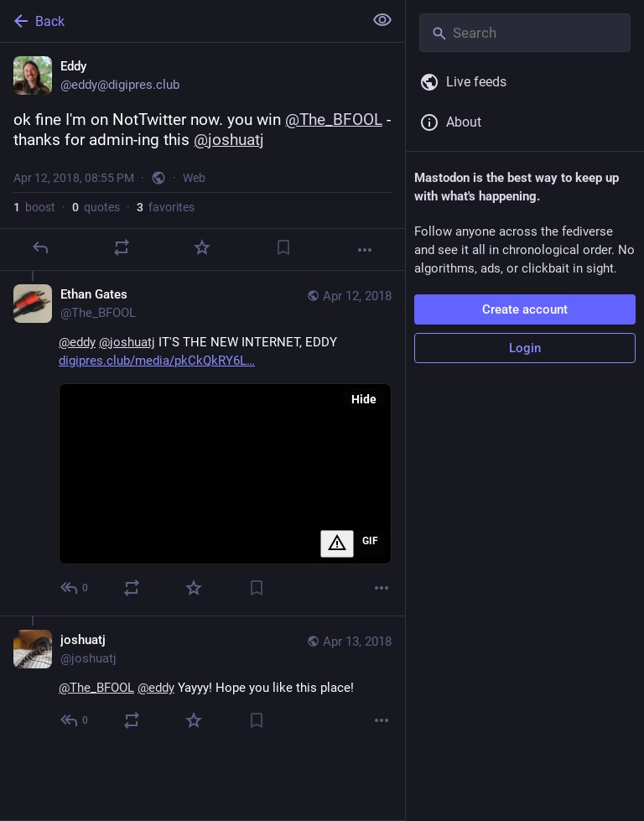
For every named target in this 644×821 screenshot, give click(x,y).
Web (194, 178)
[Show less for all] (382, 20)
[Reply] (40, 247)
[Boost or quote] (122, 247)
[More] (365, 250)
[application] (225, 474)
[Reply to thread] (75, 588)
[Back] (180, 21)
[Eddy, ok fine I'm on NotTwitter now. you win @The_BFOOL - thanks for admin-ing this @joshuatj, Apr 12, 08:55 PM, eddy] (203, 157)
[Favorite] (202, 247)
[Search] (525, 33)
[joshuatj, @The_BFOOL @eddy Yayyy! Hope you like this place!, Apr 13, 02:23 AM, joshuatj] (203, 682)
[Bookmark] (283, 247)
